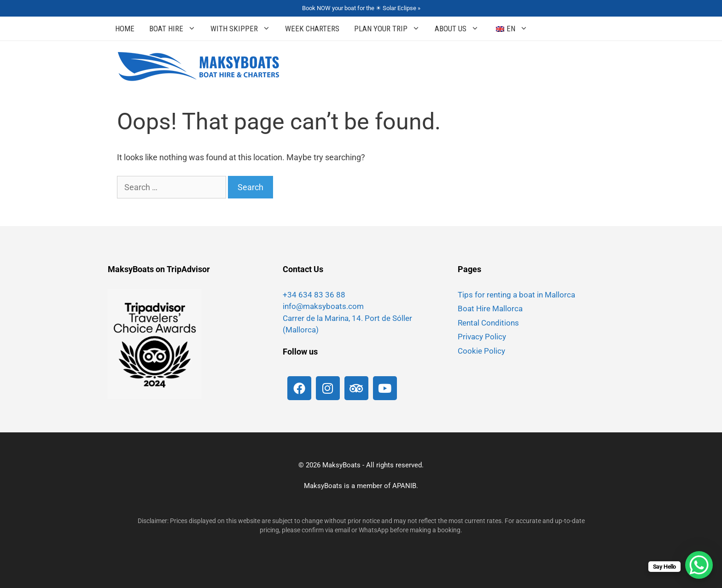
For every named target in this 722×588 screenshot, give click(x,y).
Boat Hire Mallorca (490, 309)
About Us (460, 29)
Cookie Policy (481, 351)
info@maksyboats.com (323, 306)
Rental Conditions (488, 323)
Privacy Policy (482, 337)
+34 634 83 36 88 (314, 295)
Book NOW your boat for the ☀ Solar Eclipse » (361, 8)
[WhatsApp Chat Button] (699, 565)
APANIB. (405, 486)
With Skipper (244, 29)
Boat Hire (176, 29)
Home (125, 29)
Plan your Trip (391, 29)
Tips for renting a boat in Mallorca (516, 295)
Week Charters (312, 29)
